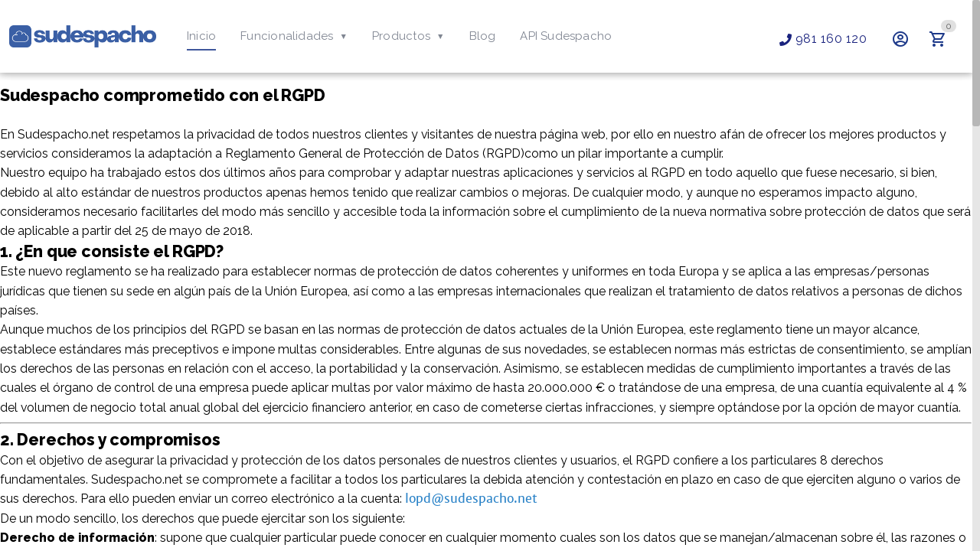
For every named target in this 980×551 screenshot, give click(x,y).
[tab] (201, 37)
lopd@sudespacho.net (472, 524)
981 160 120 (823, 39)
